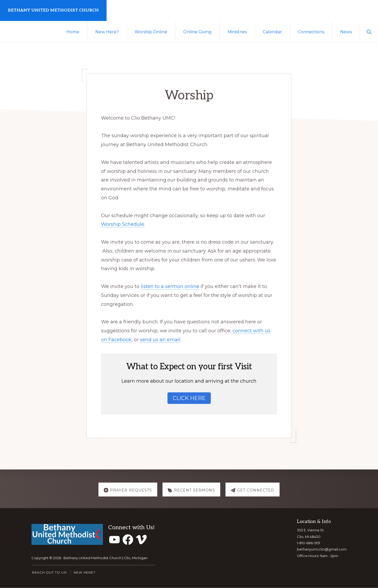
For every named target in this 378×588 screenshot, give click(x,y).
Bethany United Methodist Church (53, 10)
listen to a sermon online (170, 286)
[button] (369, 31)
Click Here (189, 398)
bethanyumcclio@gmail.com (322, 549)
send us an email (160, 340)
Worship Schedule (123, 224)
